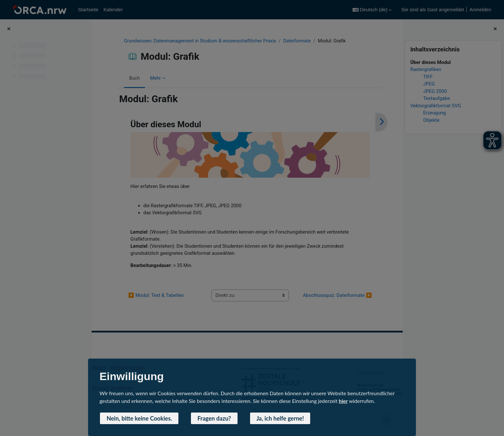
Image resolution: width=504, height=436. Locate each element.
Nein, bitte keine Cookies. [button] (139, 418)
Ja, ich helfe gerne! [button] (280, 418)
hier (343, 401)
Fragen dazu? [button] (214, 418)
